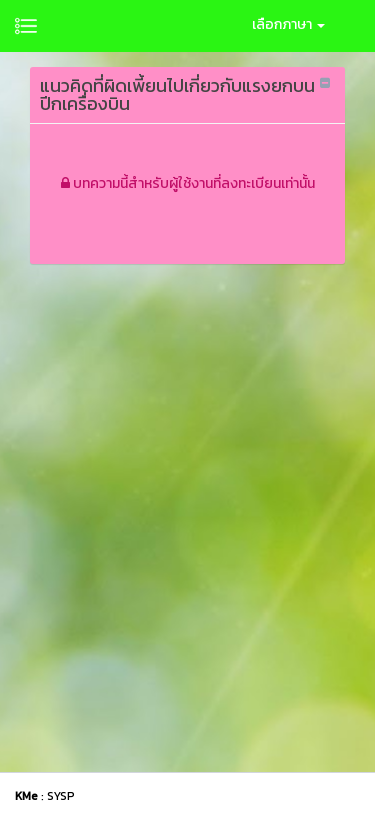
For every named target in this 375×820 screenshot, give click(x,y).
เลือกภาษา (288, 24)
